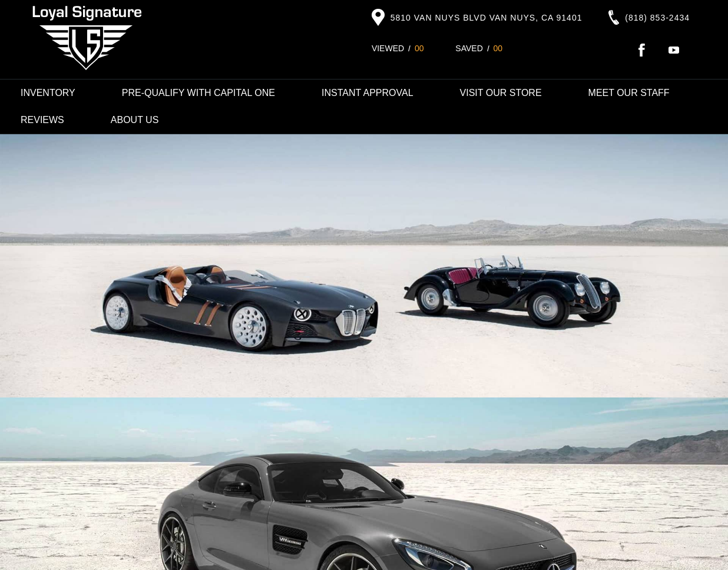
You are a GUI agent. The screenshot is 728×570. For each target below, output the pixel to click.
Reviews (42, 120)
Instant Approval (368, 93)
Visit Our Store (501, 93)
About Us (135, 120)
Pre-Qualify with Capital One (198, 93)
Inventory (48, 93)
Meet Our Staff (629, 93)
